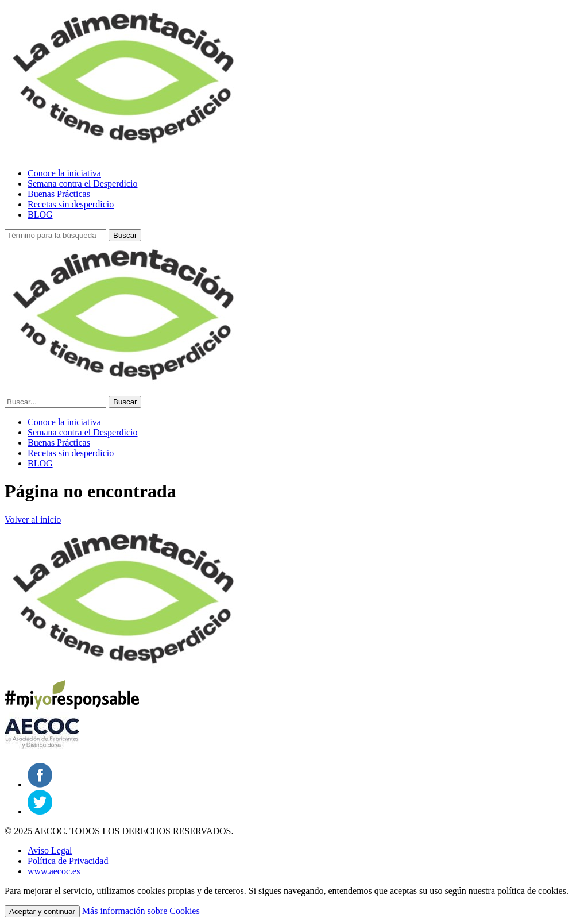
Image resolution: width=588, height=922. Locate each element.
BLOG (40, 215)
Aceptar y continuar (42, 911)
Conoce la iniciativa (64, 173)
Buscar (125, 235)
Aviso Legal (50, 850)
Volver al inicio (33, 520)
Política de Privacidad (68, 861)
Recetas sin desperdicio (71, 204)
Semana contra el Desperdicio (82, 184)
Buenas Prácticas (59, 194)
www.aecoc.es (54, 871)
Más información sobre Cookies (141, 911)
